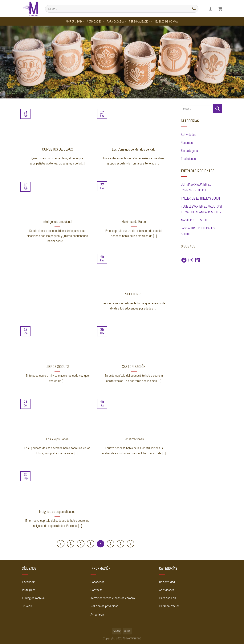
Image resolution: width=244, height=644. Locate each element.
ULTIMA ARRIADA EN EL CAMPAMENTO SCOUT (196, 187)
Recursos (187, 143)
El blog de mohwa (33, 598)
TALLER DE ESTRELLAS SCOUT (201, 198)
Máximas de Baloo (134, 222)
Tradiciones (188, 159)
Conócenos (98, 582)
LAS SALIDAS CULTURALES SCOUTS (198, 231)
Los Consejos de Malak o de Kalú (134, 149)
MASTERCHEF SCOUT (195, 220)
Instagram (28, 590)
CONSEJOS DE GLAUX (57, 149)
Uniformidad (75, 22)
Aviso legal (98, 614)
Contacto (97, 590)
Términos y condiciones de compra (113, 598)
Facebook (28, 582)
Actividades (96, 22)
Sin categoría (189, 151)
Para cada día (117, 22)
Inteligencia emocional (57, 222)
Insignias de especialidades (57, 512)
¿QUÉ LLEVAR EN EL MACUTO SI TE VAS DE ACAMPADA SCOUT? (201, 209)
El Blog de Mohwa (167, 21)
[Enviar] (194, 9)
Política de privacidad (104, 606)
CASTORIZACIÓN (134, 367)
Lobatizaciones (134, 439)
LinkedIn (27, 606)
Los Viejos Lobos (57, 439)
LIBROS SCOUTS (57, 367)
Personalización (141, 22)
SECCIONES (134, 294)
